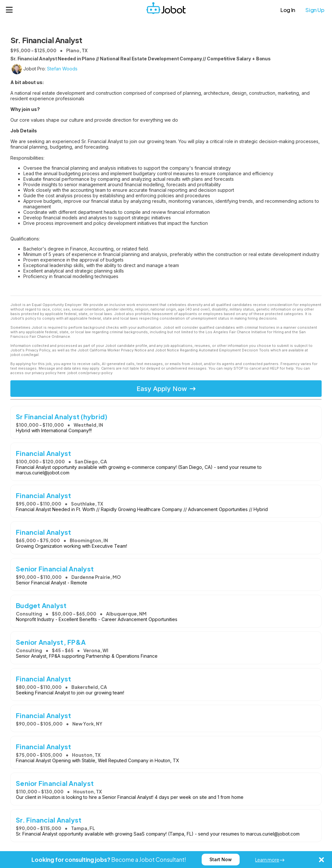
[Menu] (9, 10)
